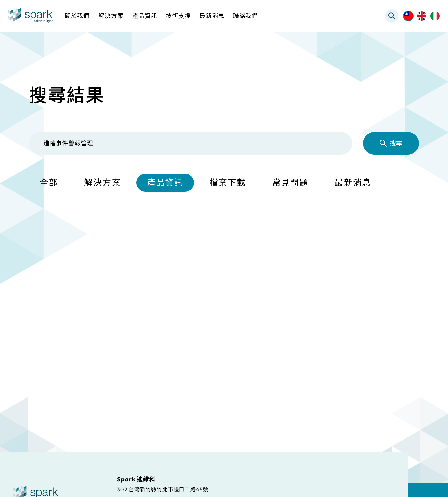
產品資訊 (165, 183)
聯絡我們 (246, 16)
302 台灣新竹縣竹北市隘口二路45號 (163, 489)
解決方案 (102, 183)
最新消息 (353, 183)
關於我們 (77, 16)
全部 (49, 183)
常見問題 (290, 183)
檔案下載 (228, 183)
